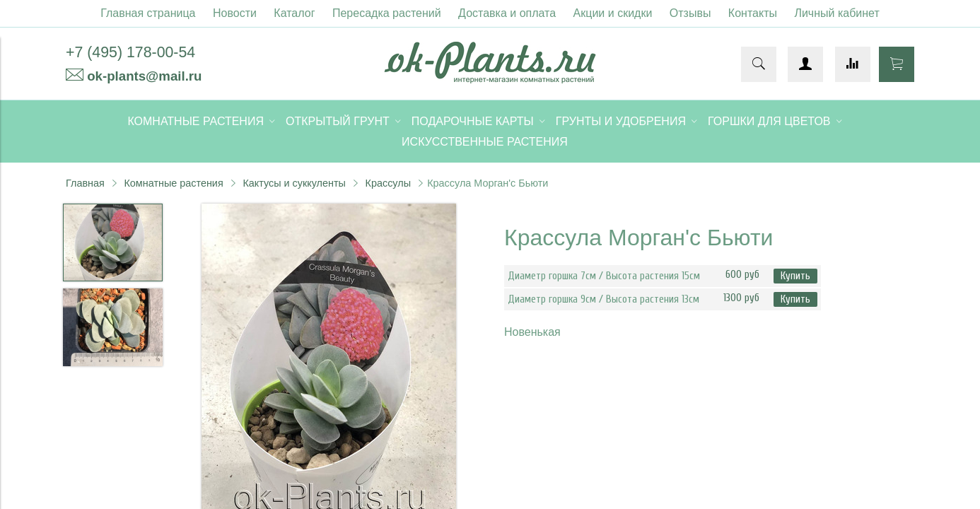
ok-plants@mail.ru (144, 76)
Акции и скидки (613, 13)
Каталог (294, 13)
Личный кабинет (836, 13)
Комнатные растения (173, 183)
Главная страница (148, 13)
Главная (85, 183)
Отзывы (690, 13)
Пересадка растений (387, 13)
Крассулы (388, 183)
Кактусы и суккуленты (294, 183)
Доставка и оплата (507, 13)
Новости (235, 13)
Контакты (753, 13)
